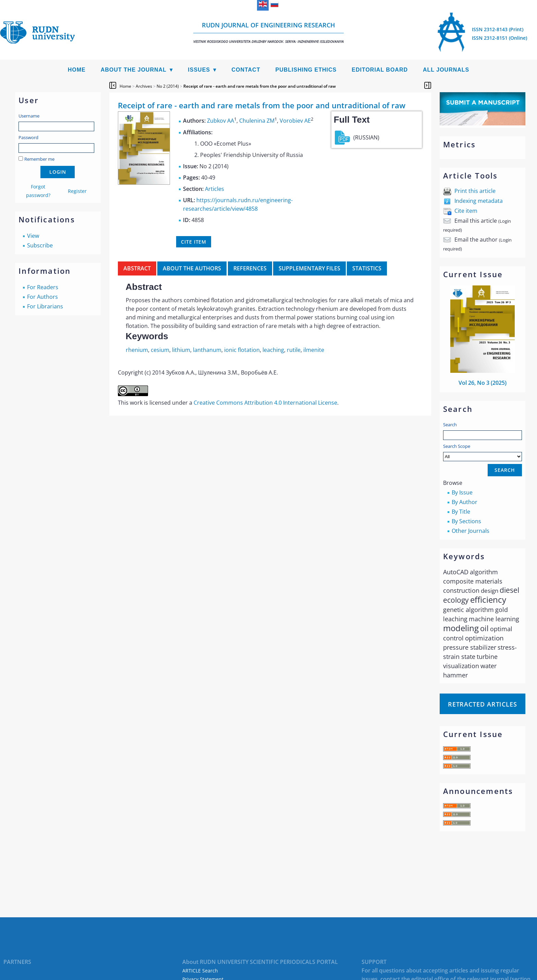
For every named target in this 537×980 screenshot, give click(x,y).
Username (29, 116)
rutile (294, 350)
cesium (160, 350)
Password (28, 137)
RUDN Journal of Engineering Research (268, 32)
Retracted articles (483, 704)
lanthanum (207, 350)
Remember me (39, 159)
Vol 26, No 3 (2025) (483, 383)
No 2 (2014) (168, 86)
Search (450, 425)
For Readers (43, 287)
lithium (181, 350)
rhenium (137, 350)
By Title (461, 512)
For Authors (42, 297)
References (250, 268)
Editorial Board (380, 70)
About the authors (192, 268)
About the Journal (134, 70)
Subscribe (40, 245)
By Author (465, 502)
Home (77, 70)
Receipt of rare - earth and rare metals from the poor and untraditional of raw (260, 86)
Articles (215, 189)
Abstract (137, 268)
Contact (246, 70)
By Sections (466, 521)
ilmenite (314, 350)
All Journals (446, 70)
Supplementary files (309, 268)
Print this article (475, 191)
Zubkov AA (221, 121)
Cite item (466, 211)
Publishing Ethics (306, 70)
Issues (199, 70)
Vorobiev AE (295, 121)
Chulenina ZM (257, 121)
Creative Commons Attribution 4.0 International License (265, 403)
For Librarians (45, 306)
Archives (144, 86)
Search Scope (483, 452)
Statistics (367, 268)
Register (77, 191)
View (33, 236)
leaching (273, 350)
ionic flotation (242, 350)
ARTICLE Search (200, 971)
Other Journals (471, 531)
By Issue (462, 492)
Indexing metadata (479, 201)
